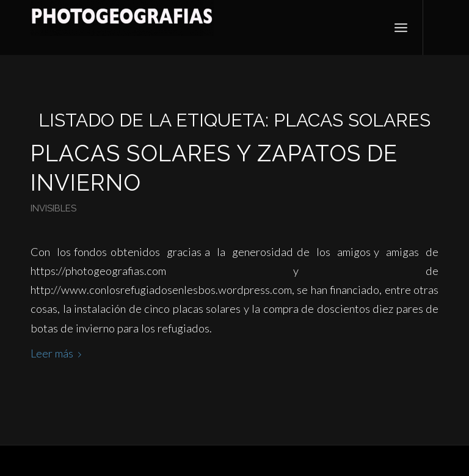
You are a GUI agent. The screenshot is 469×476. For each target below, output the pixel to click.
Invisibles (53, 208)
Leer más (58, 353)
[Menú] (401, 27)
